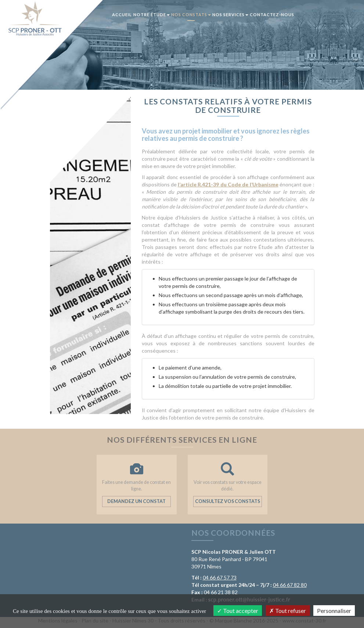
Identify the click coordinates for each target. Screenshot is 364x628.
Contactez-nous (272, 15)
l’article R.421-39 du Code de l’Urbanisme (228, 184)
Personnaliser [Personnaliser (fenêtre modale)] (334, 611)
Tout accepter (238, 611)
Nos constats (191, 15)
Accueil (122, 15)
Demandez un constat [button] (136, 501)
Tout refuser (288, 611)
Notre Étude (152, 15)
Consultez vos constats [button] (228, 501)
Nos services (230, 15)
